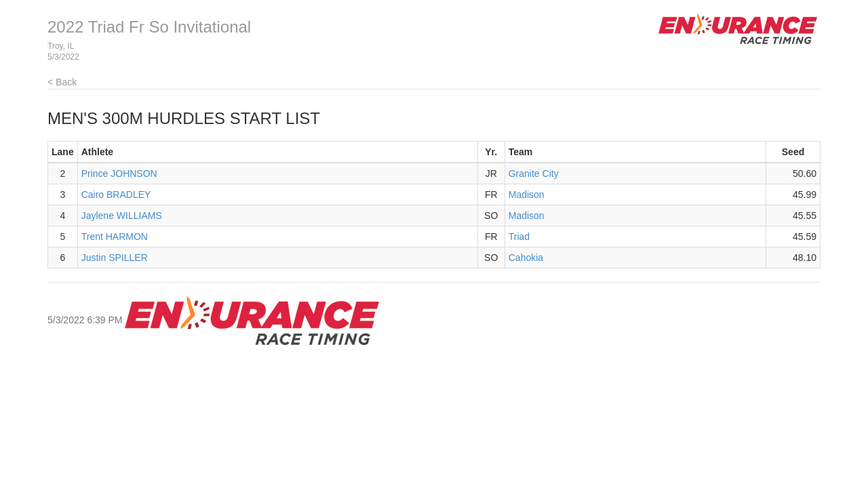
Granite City (534, 174)
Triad (519, 237)
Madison (527, 195)
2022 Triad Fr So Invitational (149, 27)
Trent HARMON (115, 237)
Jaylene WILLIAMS (122, 216)
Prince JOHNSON (119, 174)
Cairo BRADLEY (116, 195)
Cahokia (526, 258)
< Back (62, 82)
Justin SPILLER (115, 258)
